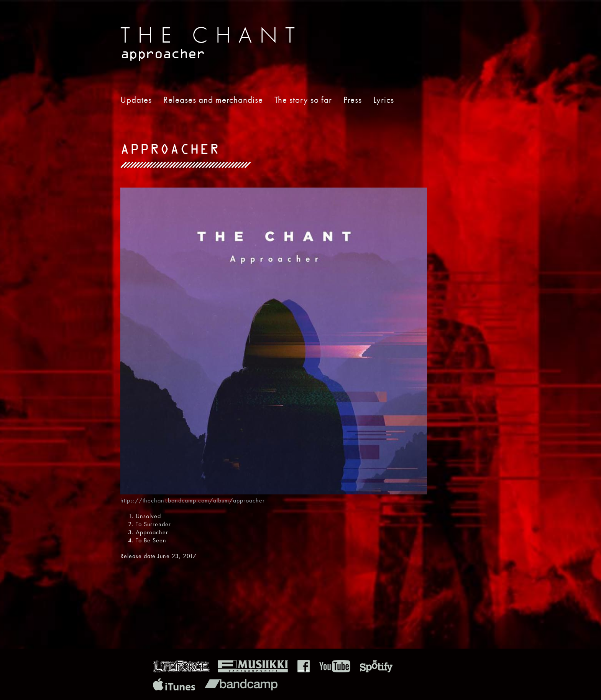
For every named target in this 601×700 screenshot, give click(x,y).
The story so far (303, 100)
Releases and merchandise (213, 100)
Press (353, 100)
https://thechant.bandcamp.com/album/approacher (193, 500)
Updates (136, 100)
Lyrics (384, 100)
